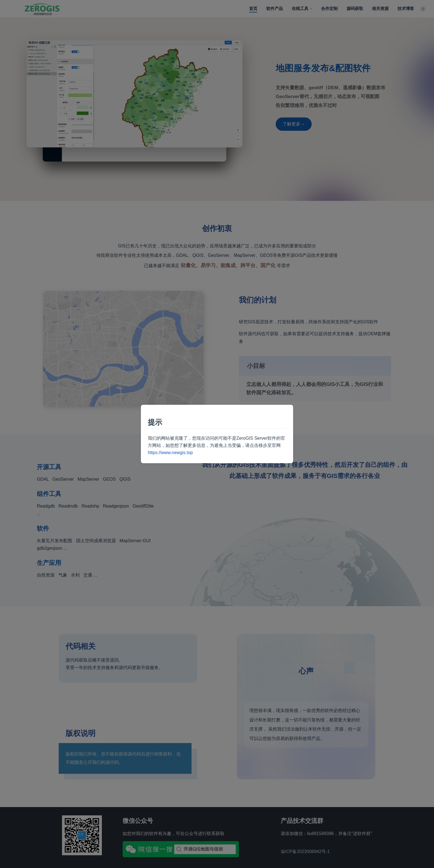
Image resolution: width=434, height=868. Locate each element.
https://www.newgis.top (170, 453)
